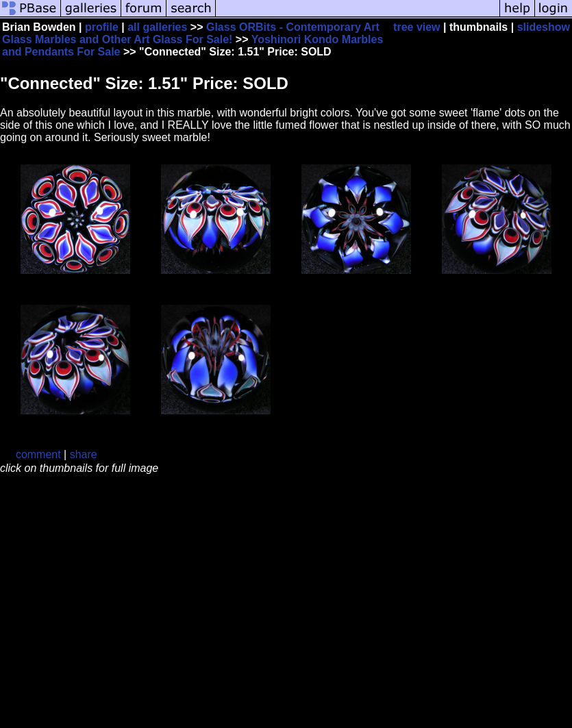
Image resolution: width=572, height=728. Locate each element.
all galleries (157, 27)
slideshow (544, 27)
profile (102, 27)
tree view (416, 27)
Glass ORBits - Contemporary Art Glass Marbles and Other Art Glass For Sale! (191, 33)
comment (38, 454)
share (84, 454)
